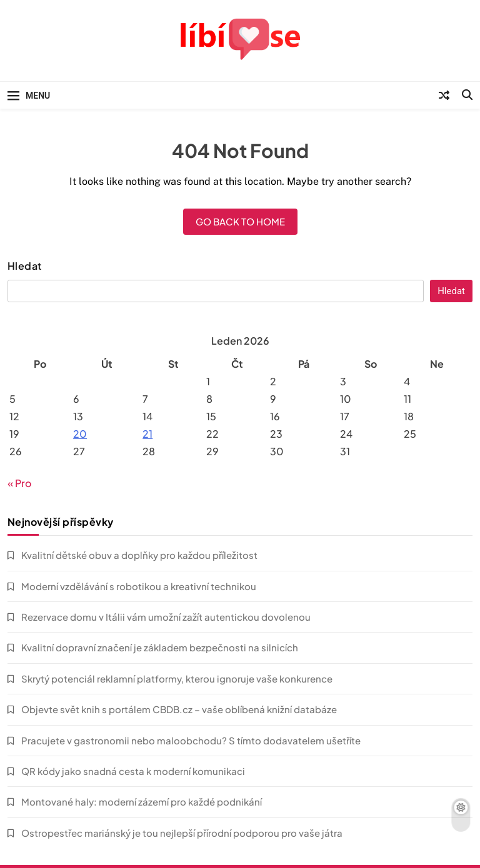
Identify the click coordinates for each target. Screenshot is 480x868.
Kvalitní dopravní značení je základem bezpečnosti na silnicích (160, 647)
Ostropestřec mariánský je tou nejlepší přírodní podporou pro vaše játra (182, 833)
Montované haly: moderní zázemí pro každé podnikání (142, 801)
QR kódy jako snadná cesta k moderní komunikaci (133, 771)
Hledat (25, 266)
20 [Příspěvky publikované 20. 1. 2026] (80, 434)
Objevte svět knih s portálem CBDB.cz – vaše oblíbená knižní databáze (179, 709)
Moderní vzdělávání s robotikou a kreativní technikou (139, 586)
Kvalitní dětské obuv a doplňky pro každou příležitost (139, 555)
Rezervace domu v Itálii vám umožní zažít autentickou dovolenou (166, 617)
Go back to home (240, 221)
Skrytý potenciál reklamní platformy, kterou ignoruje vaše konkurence (177, 678)
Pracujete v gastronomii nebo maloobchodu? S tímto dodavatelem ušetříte (191, 740)
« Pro (19, 483)
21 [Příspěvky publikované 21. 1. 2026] (147, 434)
